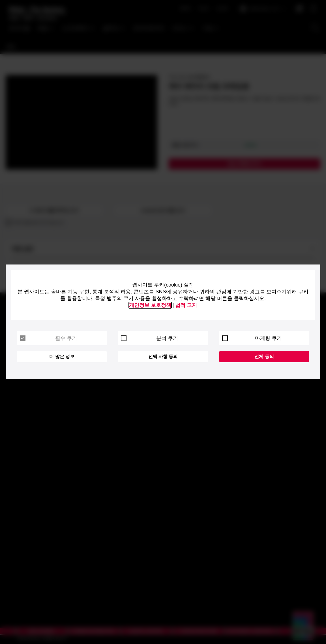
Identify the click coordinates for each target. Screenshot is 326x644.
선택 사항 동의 (163, 356)
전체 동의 (264, 356)
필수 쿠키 (48, 338)
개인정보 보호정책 (150, 305)
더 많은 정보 (62, 356)
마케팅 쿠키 (252, 338)
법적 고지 (186, 305)
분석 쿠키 (149, 338)
